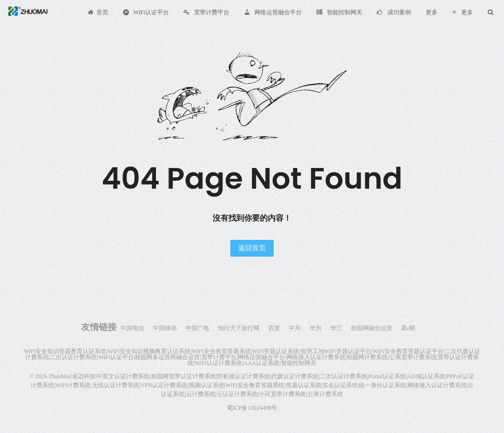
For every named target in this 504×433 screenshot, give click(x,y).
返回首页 (252, 248)
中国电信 (132, 328)
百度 (274, 328)
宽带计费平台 (206, 12)
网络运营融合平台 (273, 12)
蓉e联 (408, 328)
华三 (336, 328)
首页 (98, 12)
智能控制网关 (339, 12)
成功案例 (394, 12)
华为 (315, 328)
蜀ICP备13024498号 (252, 408)
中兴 (295, 328)
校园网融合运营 (372, 328)
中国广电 (197, 328)
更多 (432, 12)
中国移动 (165, 328)
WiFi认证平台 (146, 12)
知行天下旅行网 (239, 328)
